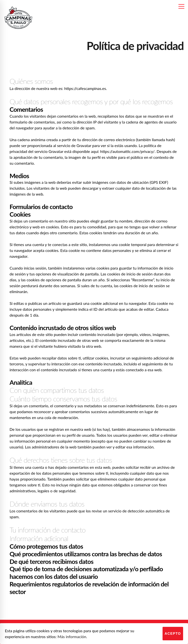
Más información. (72, 637)
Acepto (173, 633)
